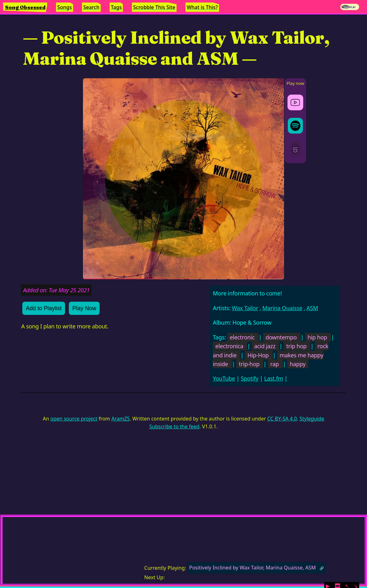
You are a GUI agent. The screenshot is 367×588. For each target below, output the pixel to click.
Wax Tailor (245, 308)
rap (274, 364)
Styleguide (312, 419)
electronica (229, 346)
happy (298, 364)
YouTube (224, 378)
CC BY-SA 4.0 (282, 419)
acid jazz (265, 346)
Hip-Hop (258, 355)
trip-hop (249, 364)
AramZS (121, 419)
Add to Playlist (44, 308)
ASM (312, 308)
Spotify (249, 378)
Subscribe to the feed (174, 426)
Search (91, 7)
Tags (116, 7)
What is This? (202, 7)
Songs (64, 7)
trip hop (296, 346)
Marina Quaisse (282, 308)
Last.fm (274, 378)
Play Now (84, 308)
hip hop (317, 337)
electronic (242, 337)
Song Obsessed (25, 7)
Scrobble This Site (154, 7)
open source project (74, 419)
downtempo (281, 337)
